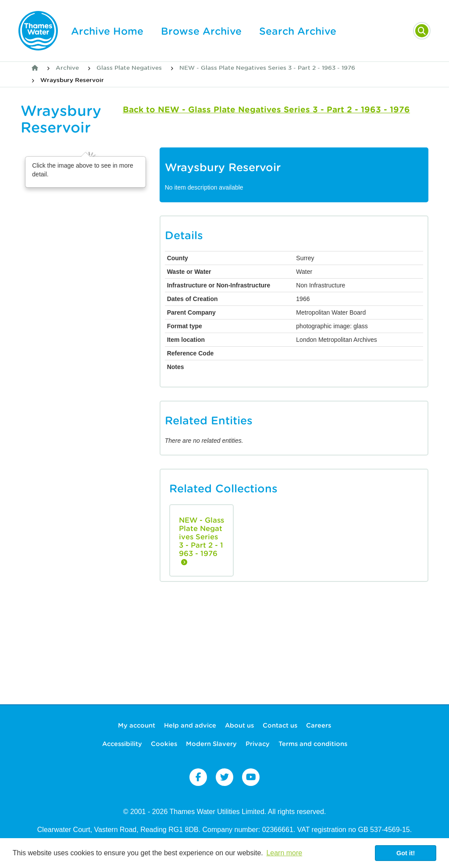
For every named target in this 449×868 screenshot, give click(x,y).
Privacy (258, 744)
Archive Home (107, 31)
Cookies (164, 744)
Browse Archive (201, 31)
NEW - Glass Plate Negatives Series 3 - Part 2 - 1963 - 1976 (267, 68)
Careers (319, 725)
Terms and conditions (313, 744)
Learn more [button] (284, 853)
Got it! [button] (406, 853)
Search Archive (298, 31)
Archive (67, 68)
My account (137, 725)
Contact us (280, 725)
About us (239, 725)
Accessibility (122, 744)
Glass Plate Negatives (129, 68)
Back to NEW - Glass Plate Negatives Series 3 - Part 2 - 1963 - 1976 (266, 109)
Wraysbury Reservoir (72, 80)
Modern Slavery (211, 744)
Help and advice (190, 725)
